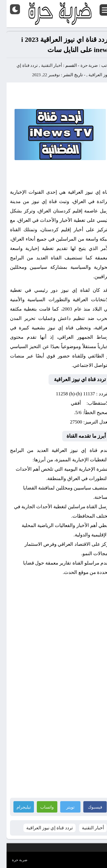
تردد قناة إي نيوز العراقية (43, 828)
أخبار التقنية (45, 65)
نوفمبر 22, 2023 (40, 75)
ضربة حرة (82, 65)
